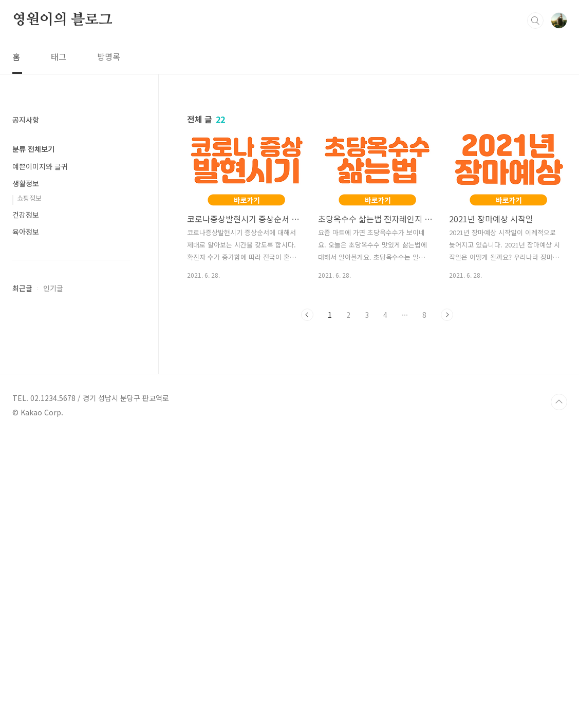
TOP (559, 694)
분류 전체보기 (33, 457)
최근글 (22, 596)
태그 (59, 56)
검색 (535, 21)
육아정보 (26, 540)
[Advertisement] (71, 298)
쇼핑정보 (29, 506)
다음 (447, 315)
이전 (307, 315)
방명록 (109, 56)
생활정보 (26, 491)
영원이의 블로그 (62, 20)
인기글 (53, 596)
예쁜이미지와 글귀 (40, 474)
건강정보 (26, 523)
